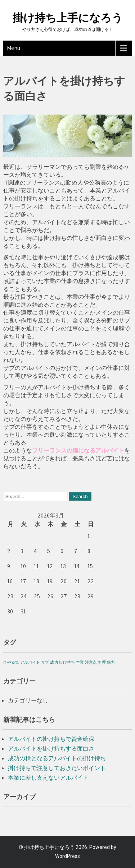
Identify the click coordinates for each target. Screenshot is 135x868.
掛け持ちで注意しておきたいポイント (57, 768)
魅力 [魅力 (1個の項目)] (111, 662)
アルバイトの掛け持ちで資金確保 (51, 739)
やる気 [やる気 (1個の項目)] (13, 662)
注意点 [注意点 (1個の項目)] (91, 662)
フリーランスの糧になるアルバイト (78, 451)
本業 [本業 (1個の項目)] (80, 662)
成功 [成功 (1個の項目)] (54, 662)
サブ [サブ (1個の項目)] (45, 662)
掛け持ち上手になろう (68, 18)
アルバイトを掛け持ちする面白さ (51, 749)
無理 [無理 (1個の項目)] (102, 662)
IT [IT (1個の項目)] (5, 662)
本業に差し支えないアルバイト (48, 778)
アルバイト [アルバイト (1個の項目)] (30, 662)
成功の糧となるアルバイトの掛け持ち (57, 758)
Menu (13, 48)
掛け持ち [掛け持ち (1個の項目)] (67, 662)
